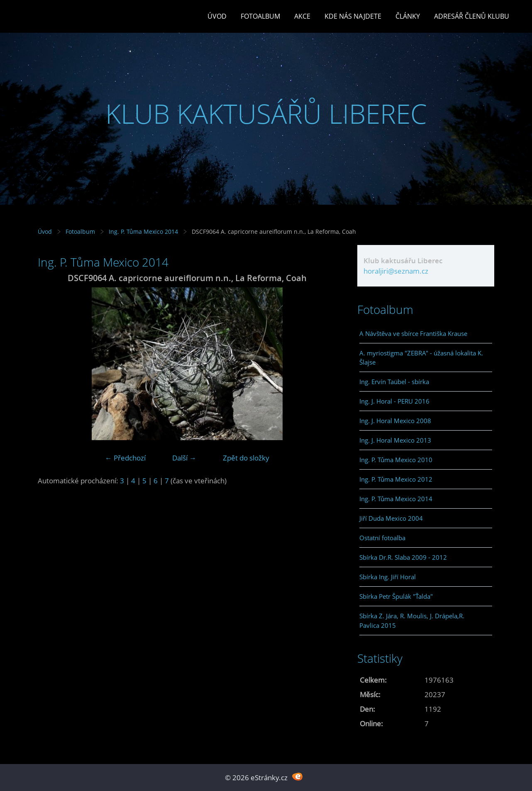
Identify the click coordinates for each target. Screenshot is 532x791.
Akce (302, 16)
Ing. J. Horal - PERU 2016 (394, 401)
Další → (184, 458)
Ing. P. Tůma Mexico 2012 (396, 479)
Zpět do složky (246, 458)
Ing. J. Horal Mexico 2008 (395, 421)
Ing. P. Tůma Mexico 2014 (143, 231)
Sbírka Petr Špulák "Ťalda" (396, 596)
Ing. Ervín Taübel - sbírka (394, 382)
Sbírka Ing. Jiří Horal (388, 577)
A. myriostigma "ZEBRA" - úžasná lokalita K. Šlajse (421, 358)
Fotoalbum (260, 16)
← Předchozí (125, 458)
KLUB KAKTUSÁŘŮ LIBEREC (266, 114)
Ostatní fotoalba (382, 538)
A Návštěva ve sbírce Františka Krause (413, 333)
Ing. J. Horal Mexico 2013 (395, 440)
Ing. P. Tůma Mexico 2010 (396, 460)
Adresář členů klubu (472, 16)
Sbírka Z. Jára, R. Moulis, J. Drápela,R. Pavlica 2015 (412, 620)
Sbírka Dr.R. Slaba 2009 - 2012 (403, 557)
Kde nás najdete (353, 16)
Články (408, 16)
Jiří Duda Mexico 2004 (391, 518)
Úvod (217, 16)
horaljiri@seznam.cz (396, 271)
